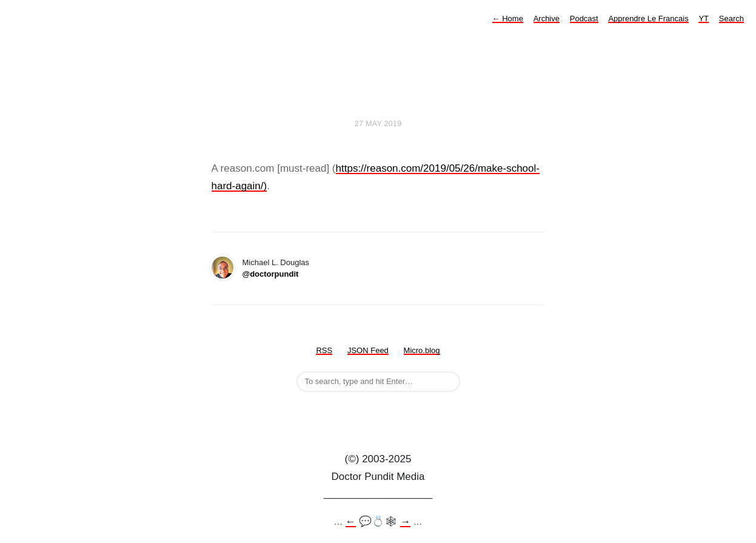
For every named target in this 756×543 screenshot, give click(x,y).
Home (508, 19)
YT (704, 19)
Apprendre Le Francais (648, 19)
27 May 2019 (378, 123)
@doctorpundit (271, 274)
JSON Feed (368, 350)
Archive (547, 19)
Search (731, 19)
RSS (324, 350)
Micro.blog (422, 350)
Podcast (584, 19)
